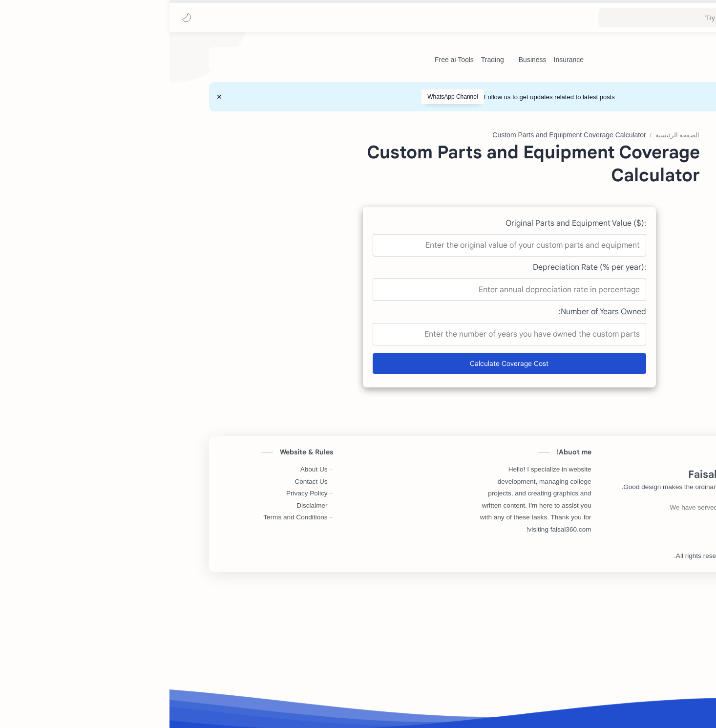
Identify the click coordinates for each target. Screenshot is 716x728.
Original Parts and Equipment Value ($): (406, 370)
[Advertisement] (347, 190)
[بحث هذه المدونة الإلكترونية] (513, 18)
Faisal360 (583, 702)
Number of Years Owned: (433, 458)
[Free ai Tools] (285, 60)
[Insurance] (399, 60)
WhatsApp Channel (283, 97)
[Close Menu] (50, 97)
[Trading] (323, 60)
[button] (17, 18)
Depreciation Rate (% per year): (420, 414)
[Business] (363, 60)
